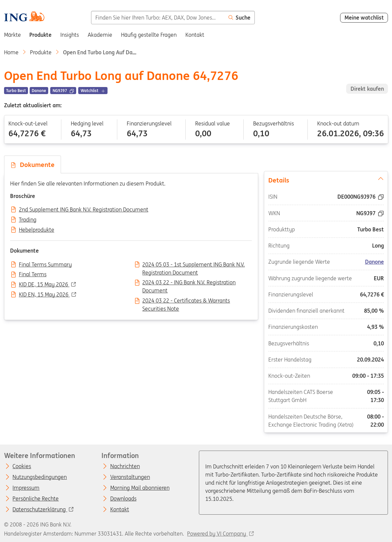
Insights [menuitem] (70, 35)
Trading (28, 220)
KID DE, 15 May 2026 (44, 285)
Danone (374, 262)
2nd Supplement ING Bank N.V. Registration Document (84, 210)
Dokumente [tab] (32, 165)
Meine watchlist (364, 18)
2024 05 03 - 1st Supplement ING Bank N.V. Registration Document (193, 265)
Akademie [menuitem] (100, 35)
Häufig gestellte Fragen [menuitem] (149, 35)
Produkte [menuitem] (40, 35)
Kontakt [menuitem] (195, 35)
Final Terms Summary (45, 265)
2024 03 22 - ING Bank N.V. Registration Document (189, 283)
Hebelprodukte (37, 230)
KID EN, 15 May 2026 (44, 295)
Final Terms (33, 275)
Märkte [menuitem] (12, 35)
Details (326, 180)
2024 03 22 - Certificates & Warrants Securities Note (186, 301)
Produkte (41, 52)
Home (11, 52)
